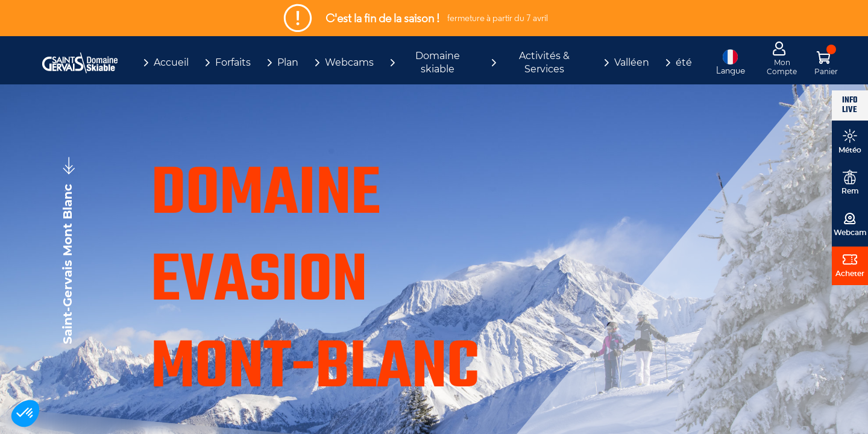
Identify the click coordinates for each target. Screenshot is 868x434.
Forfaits (233, 62)
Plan (288, 62)
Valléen (632, 62)
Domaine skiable (438, 62)
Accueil (171, 62)
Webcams (349, 62)
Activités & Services (544, 62)
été (684, 62)
